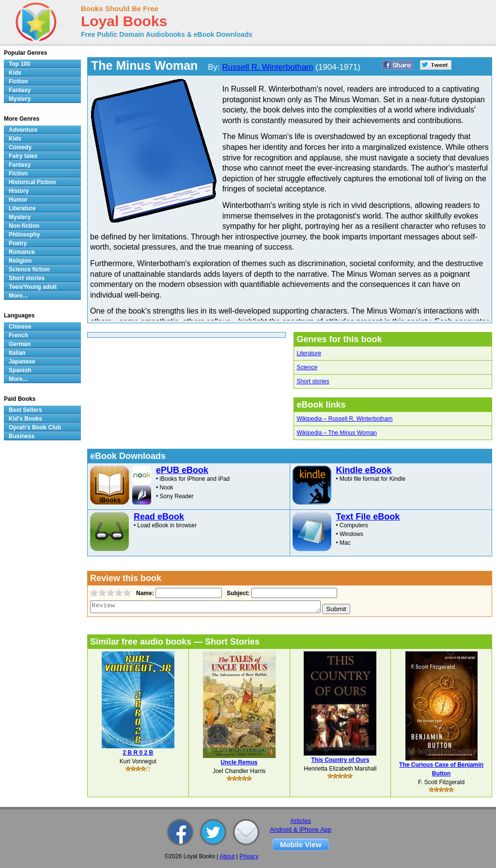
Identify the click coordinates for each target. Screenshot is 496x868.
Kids (15, 73)
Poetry (18, 243)
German (20, 344)
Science (307, 367)
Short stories (313, 381)
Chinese (20, 327)
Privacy (249, 856)
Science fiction (29, 269)
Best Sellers (25, 410)
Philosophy (24, 235)
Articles (301, 821)
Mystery (20, 99)
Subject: (237, 593)
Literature (309, 353)
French (18, 335)
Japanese (22, 362)
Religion (20, 261)
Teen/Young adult (33, 287)
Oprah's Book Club (35, 427)
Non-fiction (24, 226)
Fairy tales (23, 156)
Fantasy (20, 90)
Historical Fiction (32, 182)
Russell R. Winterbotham (268, 67)
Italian (17, 353)
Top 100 (19, 64)
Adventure (23, 130)
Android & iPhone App (301, 829)
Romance (22, 252)
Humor (18, 200)
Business (22, 436)
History (19, 191)
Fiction (18, 81)
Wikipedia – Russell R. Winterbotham (344, 419)
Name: (144, 593)
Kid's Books (25, 419)
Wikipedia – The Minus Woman (337, 433)
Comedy (20, 147)
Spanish (20, 370)
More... (18, 296)
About (227, 856)
